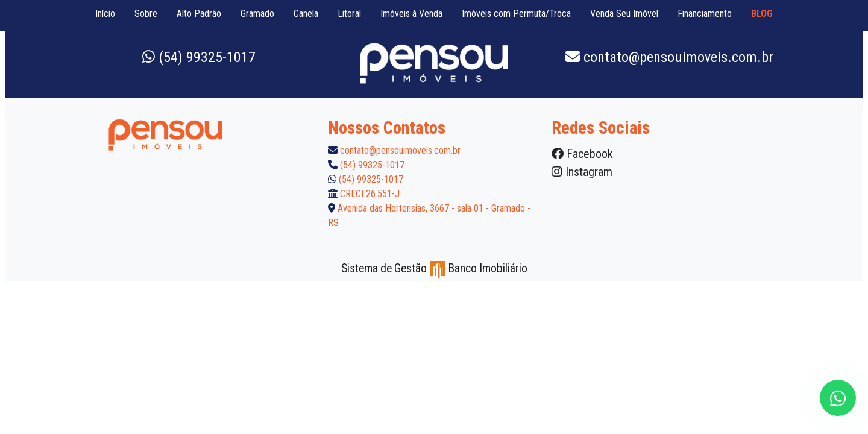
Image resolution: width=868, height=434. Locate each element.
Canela (306, 14)
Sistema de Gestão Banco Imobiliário (434, 269)
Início (105, 14)
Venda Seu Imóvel (624, 14)
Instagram (582, 172)
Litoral (349, 14)
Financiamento (705, 14)
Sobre (146, 14)
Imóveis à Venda (411, 14)
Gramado (257, 14)
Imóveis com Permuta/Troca (516, 14)
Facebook (582, 154)
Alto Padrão (199, 14)
